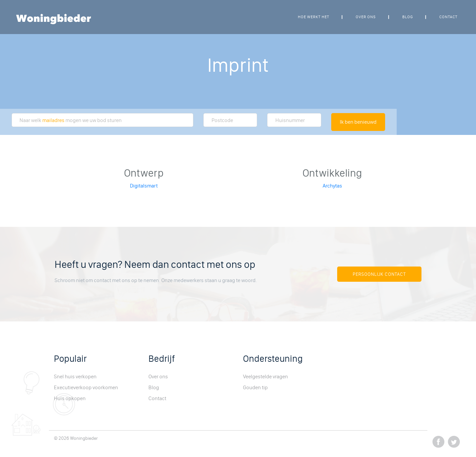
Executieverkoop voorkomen (86, 387)
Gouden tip (255, 387)
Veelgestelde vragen (265, 376)
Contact (448, 17)
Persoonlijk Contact (379, 274)
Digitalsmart (144, 186)
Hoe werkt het (314, 17)
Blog (408, 17)
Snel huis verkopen (75, 376)
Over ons (366, 17)
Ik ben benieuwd (358, 122)
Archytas (332, 186)
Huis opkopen (70, 398)
